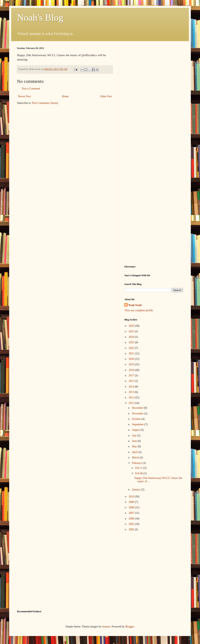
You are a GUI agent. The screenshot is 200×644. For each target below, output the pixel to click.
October (137, 419)
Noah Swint (135, 305)
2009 (132, 502)
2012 (132, 398)
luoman (106, 627)
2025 (132, 331)
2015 (132, 381)
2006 (132, 519)
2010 (132, 497)
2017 (132, 376)
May (135, 446)
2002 (132, 529)
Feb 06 (139, 473)
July (134, 436)
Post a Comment (31, 89)
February (137, 463)
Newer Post (24, 96)
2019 (132, 364)
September (138, 424)
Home (65, 96)
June (135, 441)
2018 (132, 370)
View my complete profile (139, 310)
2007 (132, 513)
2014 (132, 387)
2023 (132, 342)
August (136, 430)
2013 (132, 392)
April (135, 452)
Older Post (106, 96)
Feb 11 (139, 468)
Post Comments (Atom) (45, 103)
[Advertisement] (154, 71)
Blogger (129, 627)
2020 (132, 359)
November (138, 414)
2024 (132, 337)
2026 (132, 326)
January (136, 490)
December (138, 408)
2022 (132, 348)
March (136, 458)
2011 (132, 403)
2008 (132, 507)
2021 (132, 353)
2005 (132, 524)
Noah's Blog (40, 17)
